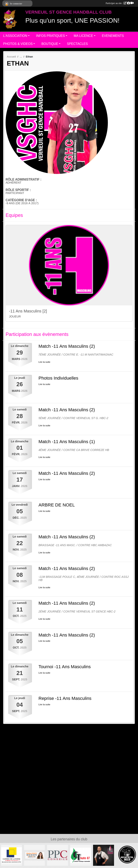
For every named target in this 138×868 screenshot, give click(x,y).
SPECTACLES (77, 44)
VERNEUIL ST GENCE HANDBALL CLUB (69, 12)
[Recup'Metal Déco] (127, 855)
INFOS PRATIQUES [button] (50, 36)
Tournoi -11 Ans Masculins (65, 667)
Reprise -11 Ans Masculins (65, 698)
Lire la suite (44, 362)
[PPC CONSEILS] (57, 855)
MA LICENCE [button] (83, 36)
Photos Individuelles (58, 378)
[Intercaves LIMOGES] (104, 855)
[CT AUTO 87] (81, 855)
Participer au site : (120, 3)
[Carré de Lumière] (11, 855)
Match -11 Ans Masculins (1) (67, 442)
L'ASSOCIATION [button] (15, 36)
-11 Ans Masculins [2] (28, 311)
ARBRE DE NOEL (57, 505)
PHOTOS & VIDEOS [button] (18, 44)
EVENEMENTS (113, 36)
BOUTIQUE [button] (50, 44)
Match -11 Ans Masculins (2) (67, 346)
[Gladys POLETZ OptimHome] (34, 855)
